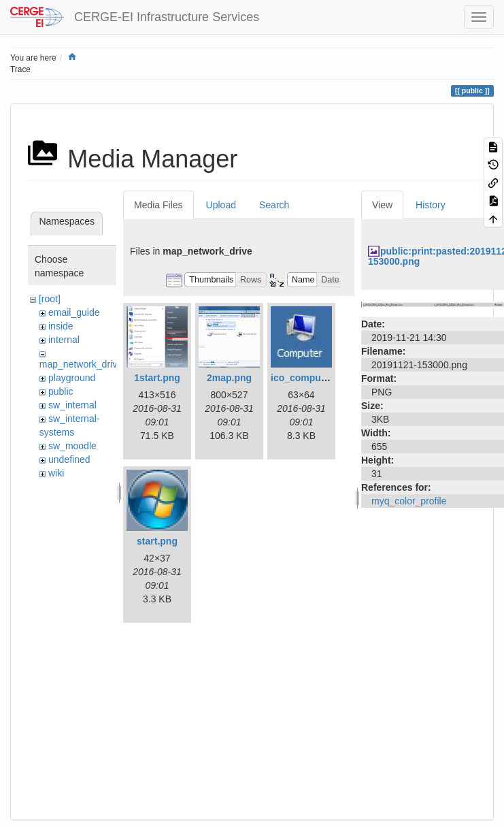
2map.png (229, 378)
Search (274, 205)
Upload (221, 205)
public (61, 391)
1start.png (157, 378)
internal (64, 340)
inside (61, 326)
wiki (56, 473)
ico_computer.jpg (310, 378)
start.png (157, 541)
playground (72, 378)
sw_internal (72, 405)
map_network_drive (81, 364)
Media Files (158, 205)
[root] (50, 299)
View (382, 205)
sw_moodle (72, 446)
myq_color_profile (409, 501)
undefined (69, 459)
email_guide (74, 312)
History (431, 205)
